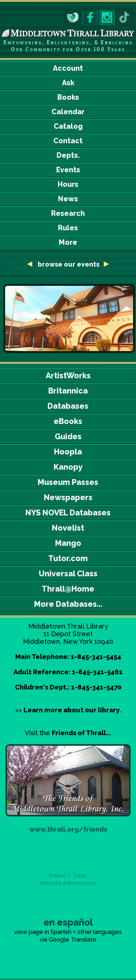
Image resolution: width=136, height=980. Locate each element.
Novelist (68, 528)
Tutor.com (68, 558)
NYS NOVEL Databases (68, 513)
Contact (68, 141)
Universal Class (68, 574)
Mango (68, 543)
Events (68, 170)
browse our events (69, 264)
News (68, 199)
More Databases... (68, 604)
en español (68, 922)
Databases (68, 406)
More (68, 242)
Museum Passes (68, 482)
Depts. (68, 155)
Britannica (68, 391)
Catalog (68, 126)
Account (68, 68)
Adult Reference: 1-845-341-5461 (68, 672)
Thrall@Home (68, 589)
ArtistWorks (68, 376)
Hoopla (68, 452)
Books (68, 97)
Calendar (68, 112)
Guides (68, 437)
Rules (68, 228)
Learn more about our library (72, 710)
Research (68, 213)
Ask (68, 83)
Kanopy (68, 467)
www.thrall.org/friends (68, 829)
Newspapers (68, 497)
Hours (68, 184)
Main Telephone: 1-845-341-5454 (68, 657)
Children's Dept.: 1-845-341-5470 (68, 687)
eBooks (68, 421)
